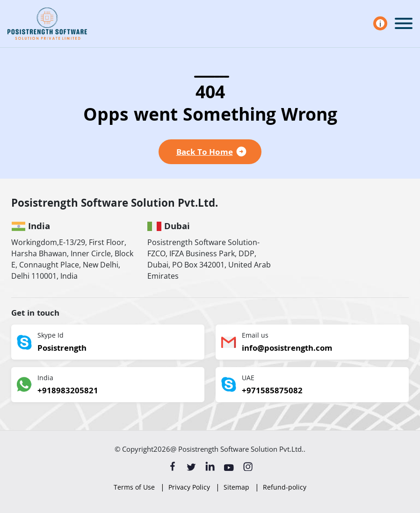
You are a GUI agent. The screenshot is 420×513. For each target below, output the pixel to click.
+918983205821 (68, 392)
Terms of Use (134, 487)
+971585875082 (272, 392)
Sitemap (236, 487)
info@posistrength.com (287, 349)
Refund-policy (285, 487)
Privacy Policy (189, 487)
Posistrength (62, 349)
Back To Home (205, 152)
